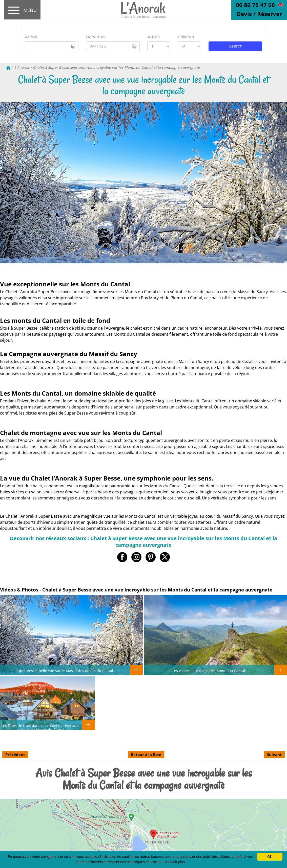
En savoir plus (174, 862)
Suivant (274, 755)
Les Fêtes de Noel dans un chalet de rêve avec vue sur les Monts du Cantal (40, 727)
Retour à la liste (146, 755)
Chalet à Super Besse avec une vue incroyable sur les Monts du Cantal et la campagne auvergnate (116, 67)
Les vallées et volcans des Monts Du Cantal (209, 671)
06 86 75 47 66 (255, 5)
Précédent (15, 755)
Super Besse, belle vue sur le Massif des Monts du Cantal (64, 671)
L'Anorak (22, 67)
